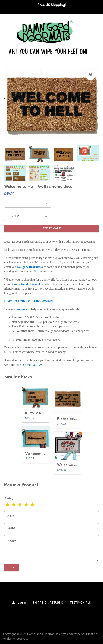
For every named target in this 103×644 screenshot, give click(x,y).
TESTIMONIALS (80, 603)
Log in (22, 603)
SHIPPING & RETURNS (48, 603)
